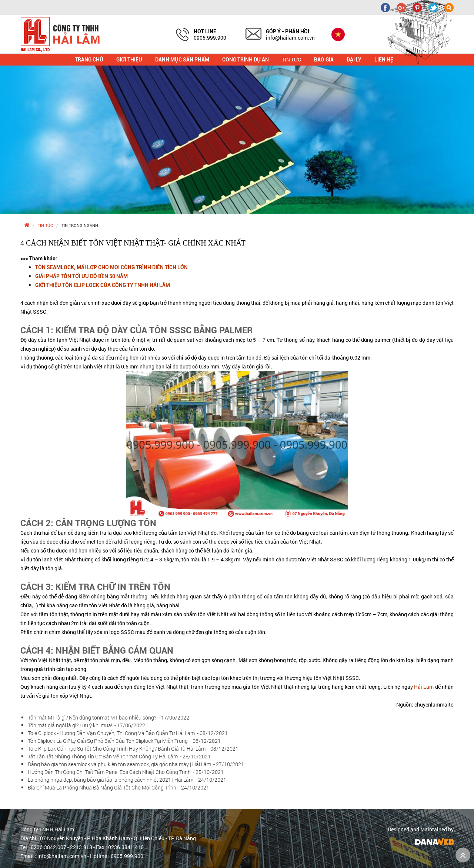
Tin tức (45, 225)
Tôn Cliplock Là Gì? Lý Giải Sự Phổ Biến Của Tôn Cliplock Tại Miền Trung (124, 741)
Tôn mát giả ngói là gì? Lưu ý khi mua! (86, 725)
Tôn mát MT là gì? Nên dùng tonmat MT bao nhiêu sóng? (109, 717)
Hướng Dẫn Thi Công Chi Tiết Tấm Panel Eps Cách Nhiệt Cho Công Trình (126, 772)
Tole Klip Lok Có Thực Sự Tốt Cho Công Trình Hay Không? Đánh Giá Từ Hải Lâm (133, 749)
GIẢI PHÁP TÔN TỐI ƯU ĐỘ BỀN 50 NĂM (81, 276)
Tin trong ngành (80, 225)
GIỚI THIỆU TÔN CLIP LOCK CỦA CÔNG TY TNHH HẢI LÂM (103, 285)
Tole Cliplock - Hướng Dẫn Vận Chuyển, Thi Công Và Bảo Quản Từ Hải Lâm (128, 733)
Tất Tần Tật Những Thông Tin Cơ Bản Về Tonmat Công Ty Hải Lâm (119, 756)
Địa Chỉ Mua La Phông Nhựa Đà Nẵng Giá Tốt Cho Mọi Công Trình (118, 787)
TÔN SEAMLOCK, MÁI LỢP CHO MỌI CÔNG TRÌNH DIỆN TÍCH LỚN (111, 267)
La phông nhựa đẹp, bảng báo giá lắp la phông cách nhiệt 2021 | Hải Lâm (127, 780)
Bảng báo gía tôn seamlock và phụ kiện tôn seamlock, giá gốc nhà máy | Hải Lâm (136, 764)
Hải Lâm (424, 687)
